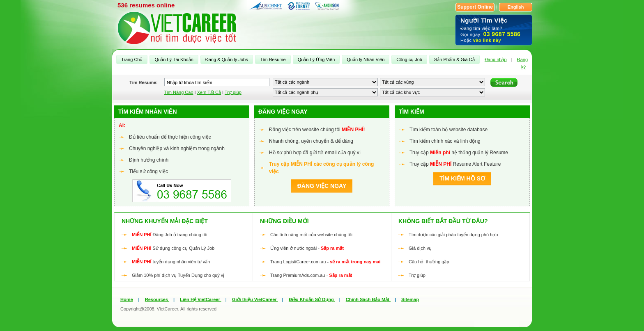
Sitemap (410, 299)
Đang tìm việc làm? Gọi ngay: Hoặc (494, 30)
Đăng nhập (496, 59)
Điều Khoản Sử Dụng (312, 299)
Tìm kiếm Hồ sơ (462, 178)
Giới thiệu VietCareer (255, 299)
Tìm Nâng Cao (179, 92)
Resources (157, 299)
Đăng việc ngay (322, 186)
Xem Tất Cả (209, 92)
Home (127, 299)
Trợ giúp (233, 92)
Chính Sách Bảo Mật (368, 299)
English (516, 7)
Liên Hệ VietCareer (201, 299)
